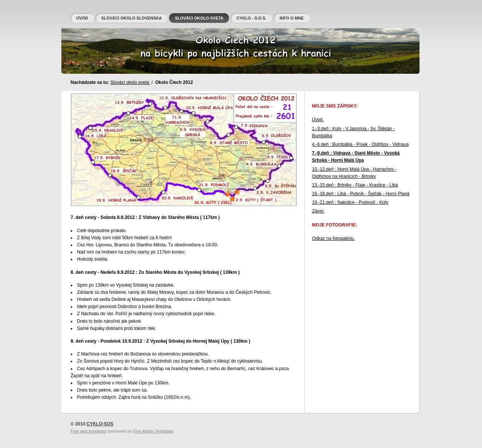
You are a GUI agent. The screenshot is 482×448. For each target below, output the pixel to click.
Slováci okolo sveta (130, 82)
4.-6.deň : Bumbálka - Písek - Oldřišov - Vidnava (361, 144)
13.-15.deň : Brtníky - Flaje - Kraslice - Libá (355, 185)
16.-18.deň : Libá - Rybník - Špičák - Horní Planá (361, 194)
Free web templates (89, 431)
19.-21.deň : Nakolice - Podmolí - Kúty (350, 202)
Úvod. (318, 120)
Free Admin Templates (153, 431)
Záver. (318, 211)
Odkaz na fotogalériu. (334, 238)
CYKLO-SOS (100, 424)
